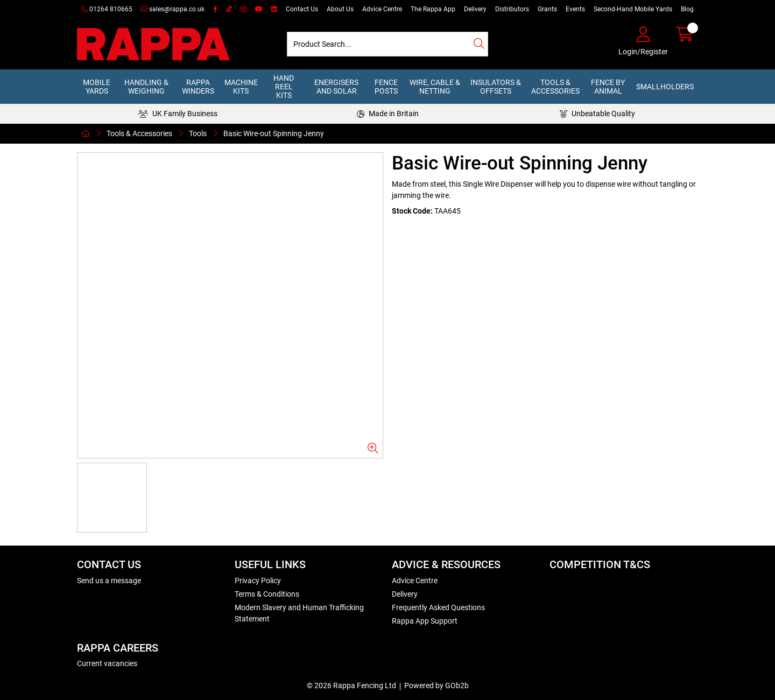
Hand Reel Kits (284, 87)
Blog (687, 9)
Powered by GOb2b (436, 685)
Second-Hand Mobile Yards (633, 9)
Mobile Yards (97, 87)
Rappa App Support (425, 621)
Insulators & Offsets (496, 87)
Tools (198, 133)
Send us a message (109, 581)
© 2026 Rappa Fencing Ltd (351, 685)
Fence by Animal (608, 87)
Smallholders (665, 87)
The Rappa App (433, 9)
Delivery (475, 9)
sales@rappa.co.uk (173, 9)
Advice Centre (382, 9)
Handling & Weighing (146, 87)
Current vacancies (107, 663)
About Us (340, 9)
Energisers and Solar (336, 87)
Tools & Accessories (555, 87)
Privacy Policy (258, 581)
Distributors (512, 9)
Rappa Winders (198, 87)
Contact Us (302, 9)
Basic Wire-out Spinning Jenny (274, 133)
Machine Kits (241, 87)
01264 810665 (107, 9)
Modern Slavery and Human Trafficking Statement (299, 613)
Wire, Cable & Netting (435, 87)
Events (575, 9)
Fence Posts (386, 87)
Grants (547, 9)
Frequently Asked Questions (438, 607)
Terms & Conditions (267, 594)
